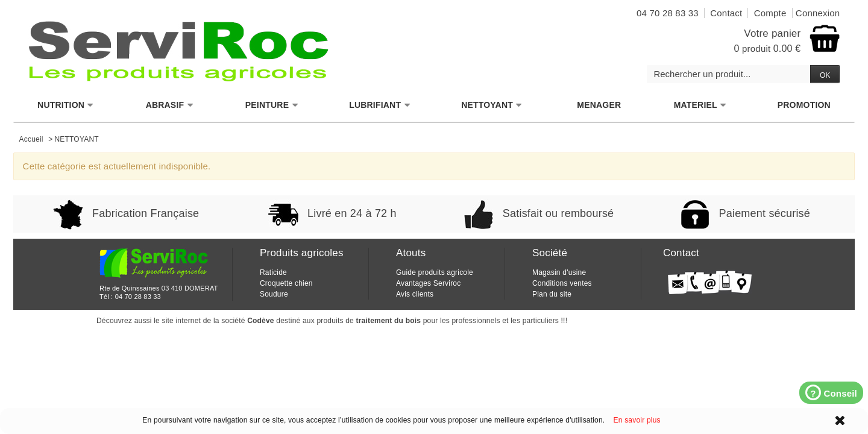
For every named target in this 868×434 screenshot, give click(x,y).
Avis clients (415, 294)
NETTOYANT (492, 105)
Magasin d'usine (559, 272)
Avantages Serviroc (428, 283)
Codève (261, 321)
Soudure (274, 294)
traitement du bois (389, 321)
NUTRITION (66, 105)
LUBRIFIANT (380, 105)
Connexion (818, 13)
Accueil (31, 139)
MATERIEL (700, 105)
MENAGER (599, 105)
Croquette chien (286, 283)
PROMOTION (804, 105)
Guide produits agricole (435, 272)
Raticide (273, 272)
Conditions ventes (562, 283)
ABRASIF (170, 105)
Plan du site (552, 294)
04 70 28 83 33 (138, 297)
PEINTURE (272, 105)
